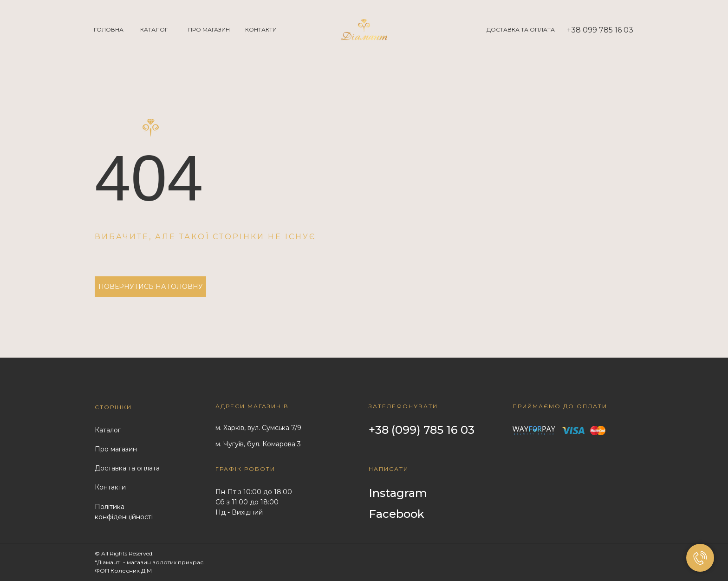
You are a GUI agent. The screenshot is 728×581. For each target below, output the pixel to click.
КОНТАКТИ (261, 29)
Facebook (396, 514)
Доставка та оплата (127, 468)
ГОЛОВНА (109, 29)
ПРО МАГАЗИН (209, 29)
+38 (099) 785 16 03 (422, 430)
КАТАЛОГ (154, 29)
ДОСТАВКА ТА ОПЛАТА (521, 29)
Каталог (108, 430)
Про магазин (116, 449)
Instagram (398, 493)
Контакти (110, 487)
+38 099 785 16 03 (600, 30)
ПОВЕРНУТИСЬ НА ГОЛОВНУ (151, 287)
